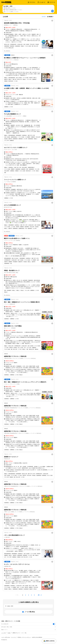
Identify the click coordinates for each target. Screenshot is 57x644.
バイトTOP (4, 633)
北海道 (9, 633)
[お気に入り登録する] (52, 21)
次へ (39, 595)
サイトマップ (14, 637)
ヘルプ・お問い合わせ (6, 637)
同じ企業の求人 (7, 51)
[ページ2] (26, 595)
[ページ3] (28, 595)
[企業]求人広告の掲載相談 (37, 637)
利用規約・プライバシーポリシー (24, 637)
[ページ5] (34, 595)
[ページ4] (31, 595)
